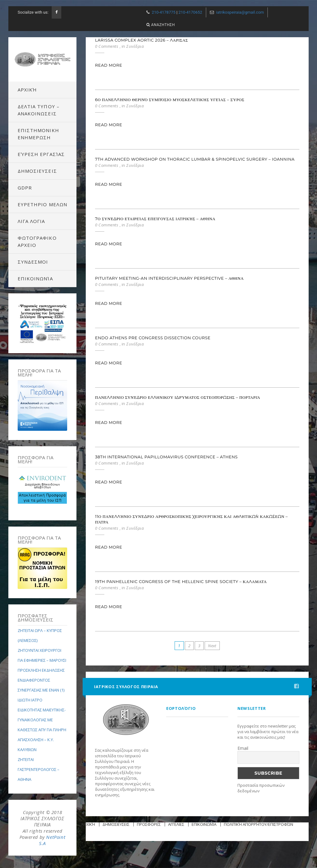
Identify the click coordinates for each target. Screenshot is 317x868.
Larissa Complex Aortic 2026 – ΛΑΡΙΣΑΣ (141, 40)
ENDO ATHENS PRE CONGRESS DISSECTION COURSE (153, 338)
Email (243, 748)
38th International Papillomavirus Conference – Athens (166, 457)
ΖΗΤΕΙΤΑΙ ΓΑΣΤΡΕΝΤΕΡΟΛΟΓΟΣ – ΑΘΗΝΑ (39, 769)
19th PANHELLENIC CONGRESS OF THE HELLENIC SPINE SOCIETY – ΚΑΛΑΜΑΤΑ (181, 581)
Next (212, 646)
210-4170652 (190, 12)
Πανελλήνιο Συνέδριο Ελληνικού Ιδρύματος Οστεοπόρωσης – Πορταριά (178, 397)
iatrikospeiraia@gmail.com (240, 12)
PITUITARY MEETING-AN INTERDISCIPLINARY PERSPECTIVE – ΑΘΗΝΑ (169, 278)
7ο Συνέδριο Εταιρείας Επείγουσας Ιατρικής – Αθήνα (155, 219)
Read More (109, 65)
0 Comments (107, 46)
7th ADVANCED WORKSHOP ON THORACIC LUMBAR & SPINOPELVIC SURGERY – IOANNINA (195, 159)
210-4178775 (164, 12)
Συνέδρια (135, 46)
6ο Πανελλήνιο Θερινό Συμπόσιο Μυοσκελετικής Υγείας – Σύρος (170, 100)
